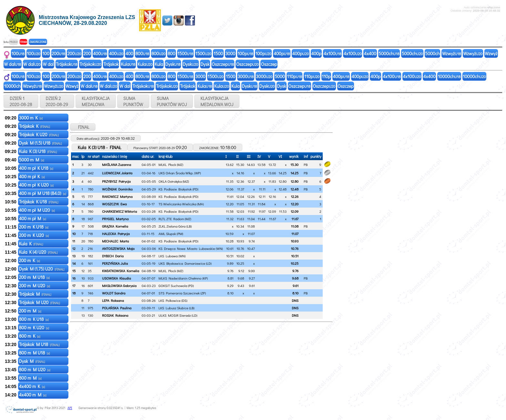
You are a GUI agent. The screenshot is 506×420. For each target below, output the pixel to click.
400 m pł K (32, 176)
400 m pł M (33, 218)
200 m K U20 (34, 235)
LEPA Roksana (113, 300)
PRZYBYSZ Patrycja (116, 181)
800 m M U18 (35, 353)
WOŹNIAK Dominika (117, 189)
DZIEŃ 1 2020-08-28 (21, 101)
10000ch (449, 76)
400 (100, 53)
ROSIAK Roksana (115, 315)
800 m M (30, 378)
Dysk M (32, 361)
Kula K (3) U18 (38, 151)
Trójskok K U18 (39, 202)
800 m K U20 (34, 328)
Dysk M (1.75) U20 (42, 269)
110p (295, 76)
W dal (13, 64)
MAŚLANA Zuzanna (116, 164)
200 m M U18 (34, 277)
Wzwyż (452, 53)
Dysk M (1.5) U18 (40, 143)
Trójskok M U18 (39, 344)
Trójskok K (35, 126)
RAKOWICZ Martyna (117, 196)
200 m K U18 (34, 227)
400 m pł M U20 (37, 210)
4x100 (333, 53)
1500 (185, 53)
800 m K (30, 336)
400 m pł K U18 (36, 168)
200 (58, 53)
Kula (128, 64)
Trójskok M (35, 294)
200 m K (30, 260)
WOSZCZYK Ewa (114, 204)
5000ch (389, 53)
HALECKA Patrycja (116, 234)
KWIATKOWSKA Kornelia (121, 271)
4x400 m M (33, 395)
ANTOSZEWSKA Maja (118, 248)
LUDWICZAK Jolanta (117, 173)
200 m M (30, 311)
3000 (230, 53)
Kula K (31, 244)
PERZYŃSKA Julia (115, 263)
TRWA (23, 42)
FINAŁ (83, 127)
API (70, 408)
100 (18, 53)
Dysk (173, 64)
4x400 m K (32, 386)
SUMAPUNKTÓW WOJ (172, 101)
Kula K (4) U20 (38, 252)
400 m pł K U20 (36, 185)
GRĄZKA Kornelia (115, 226)
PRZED (13, 42)
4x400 (370, 53)
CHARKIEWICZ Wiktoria (119, 211)
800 (142, 53)
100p (245, 53)
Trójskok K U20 (39, 134)
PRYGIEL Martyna (115, 219)
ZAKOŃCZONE (38, 42)
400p (282, 53)
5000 (280, 76)
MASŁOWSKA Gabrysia (119, 286)
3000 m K (31, 118)
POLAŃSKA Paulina (117, 308)
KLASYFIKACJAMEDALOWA (96, 101)
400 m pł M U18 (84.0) (43, 193)
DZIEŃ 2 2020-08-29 (57, 101)
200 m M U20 (35, 286)
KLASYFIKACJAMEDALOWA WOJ (217, 101)
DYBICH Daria (113, 256)
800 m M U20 (35, 369)
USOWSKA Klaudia (116, 278)
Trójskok (66, 64)
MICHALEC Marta (115, 241)
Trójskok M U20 (40, 302)
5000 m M (32, 160)
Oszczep (223, 64)
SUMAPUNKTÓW (133, 101)
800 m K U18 (34, 319)
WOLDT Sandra (114, 293)
